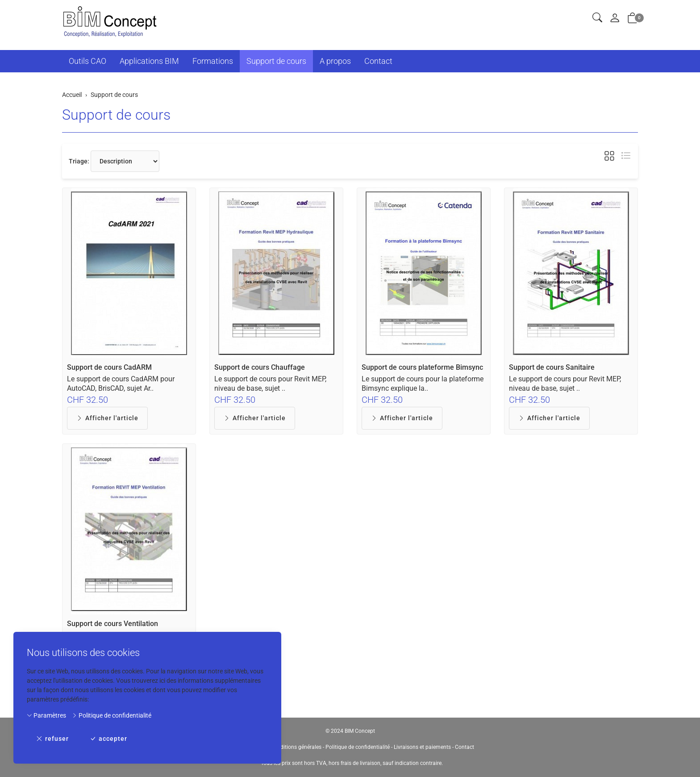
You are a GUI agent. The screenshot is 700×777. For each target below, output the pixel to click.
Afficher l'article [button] (107, 418)
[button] (597, 18)
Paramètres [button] (46, 715)
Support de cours (276, 61)
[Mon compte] (615, 19)
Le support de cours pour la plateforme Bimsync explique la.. (423, 384)
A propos (335, 61)
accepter (108, 739)
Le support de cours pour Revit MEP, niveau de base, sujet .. (270, 384)
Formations (213, 61)
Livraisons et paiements (422, 747)
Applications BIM (149, 61)
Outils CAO (87, 61)
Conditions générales (296, 747)
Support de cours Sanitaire (552, 367)
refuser (52, 739)
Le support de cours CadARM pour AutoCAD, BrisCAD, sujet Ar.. (121, 384)
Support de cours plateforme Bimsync (422, 367)
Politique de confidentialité (112, 715)
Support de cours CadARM (109, 367)
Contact (378, 61)
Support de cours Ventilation (112, 624)
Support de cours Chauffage (260, 367)
